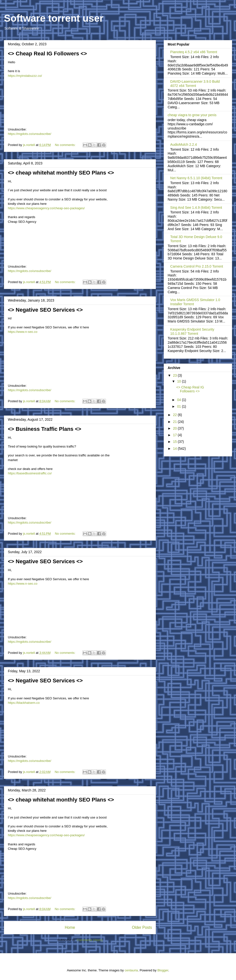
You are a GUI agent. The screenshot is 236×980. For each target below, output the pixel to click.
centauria (131, 970)
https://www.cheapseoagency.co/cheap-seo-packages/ (46, 208)
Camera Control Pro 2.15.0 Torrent (197, 266)
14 (175, 449)
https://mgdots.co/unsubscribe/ (29, 134)
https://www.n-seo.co (23, 332)
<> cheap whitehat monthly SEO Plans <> (61, 173)
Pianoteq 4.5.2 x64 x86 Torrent (194, 52)
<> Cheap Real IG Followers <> (47, 54)
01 (179, 406)
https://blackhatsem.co (24, 703)
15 (175, 442)
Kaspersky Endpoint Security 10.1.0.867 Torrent (192, 331)
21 (175, 422)
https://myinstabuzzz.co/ (25, 76)
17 (175, 435)
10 (179, 381)
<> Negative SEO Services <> (45, 310)
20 (175, 428)
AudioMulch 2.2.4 (184, 145)
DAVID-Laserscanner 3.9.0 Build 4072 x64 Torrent (195, 84)
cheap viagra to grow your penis (192, 115)
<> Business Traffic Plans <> (44, 429)
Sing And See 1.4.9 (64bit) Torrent (196, 208)
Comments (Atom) (90, 940)
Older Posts (142, 927)
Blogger (163, 970)
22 (175, 415)
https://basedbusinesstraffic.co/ (30, 473)
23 (175, 375)
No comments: (66, 145)
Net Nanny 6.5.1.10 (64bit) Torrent (196, 178)
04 (179, 400)
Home (70, 927)
